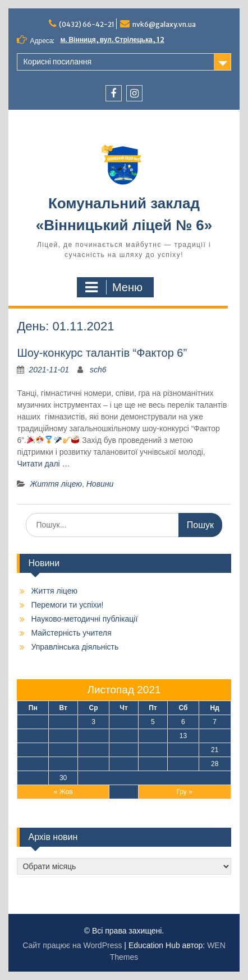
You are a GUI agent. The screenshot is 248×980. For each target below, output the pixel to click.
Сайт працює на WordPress (72, 945)
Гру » (184, 792)
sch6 (98, 370)
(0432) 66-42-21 (87, 24)
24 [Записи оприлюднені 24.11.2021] (93, 764)
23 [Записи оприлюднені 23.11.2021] (63, 764)
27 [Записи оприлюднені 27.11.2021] (183, 764)
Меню (114, 287)
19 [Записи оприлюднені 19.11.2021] (153, 750)
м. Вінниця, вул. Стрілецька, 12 (112, 39)
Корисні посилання (57, 62)
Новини (100, 484)
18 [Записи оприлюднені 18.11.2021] (124, 750)
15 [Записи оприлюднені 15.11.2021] (33, 750)
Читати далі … (43, 464)
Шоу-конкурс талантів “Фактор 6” (102, 353)
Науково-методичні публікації (84, 619)
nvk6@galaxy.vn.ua (164, 24)
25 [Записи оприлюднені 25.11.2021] (124, 764)
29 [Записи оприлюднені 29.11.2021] (33, 778)
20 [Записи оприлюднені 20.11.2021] (183, 750)
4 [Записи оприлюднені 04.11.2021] (124, 722)
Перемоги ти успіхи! (67, 605)
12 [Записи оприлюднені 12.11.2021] (153, 736)
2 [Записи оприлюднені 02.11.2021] (63, 722)
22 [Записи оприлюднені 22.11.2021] (33, 764)
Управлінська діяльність (75, 647)
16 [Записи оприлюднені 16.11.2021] (63, 750)
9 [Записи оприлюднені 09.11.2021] (63, 736)
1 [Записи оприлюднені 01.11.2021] (33, 722)
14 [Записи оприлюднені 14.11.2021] (215, 736)
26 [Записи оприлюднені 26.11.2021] (153, 764)
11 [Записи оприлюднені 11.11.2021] (124, 736)
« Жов (63, 792)
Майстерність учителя (71, 633)
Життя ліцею (56, 484)
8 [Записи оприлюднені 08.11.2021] (33, 736)
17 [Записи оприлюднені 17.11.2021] (93, 750)
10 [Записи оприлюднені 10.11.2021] (93, 736)
